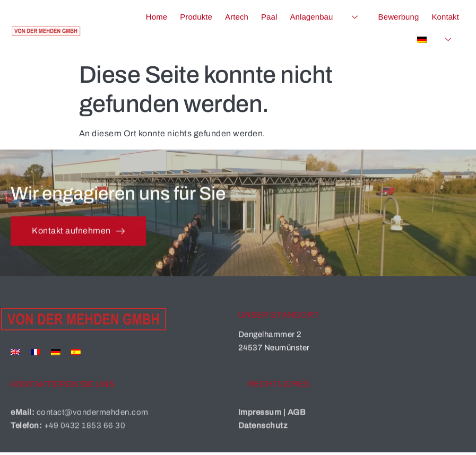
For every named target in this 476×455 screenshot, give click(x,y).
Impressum (260, 423)
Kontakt (445, 17)
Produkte (196, 17)
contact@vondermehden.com (93, 423)
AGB (297, 423)
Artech (237, 17)
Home (157, 17)
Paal (269, 17)
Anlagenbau (327, 17)
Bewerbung (399, 17)
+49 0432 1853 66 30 (85, 436)
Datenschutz (263, 436)
